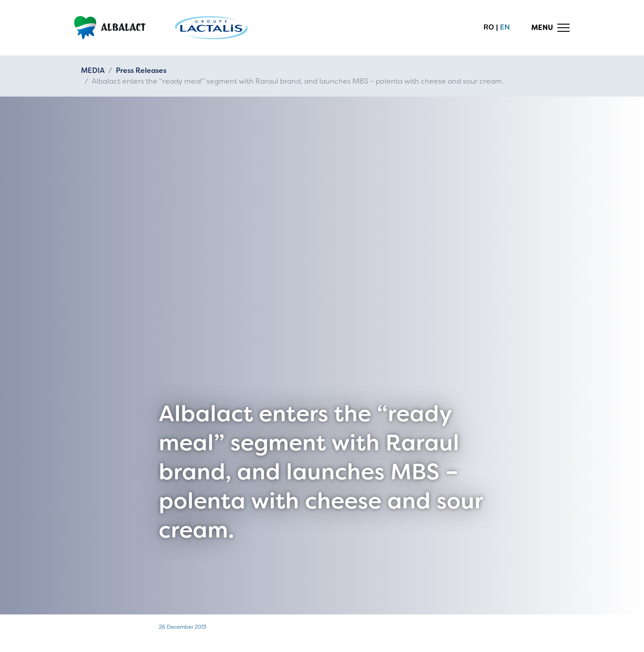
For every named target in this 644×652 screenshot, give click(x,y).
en (505, 27)
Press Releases (141, 70)
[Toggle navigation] (551, 28)
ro (489, 27)
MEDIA (93, 70)
